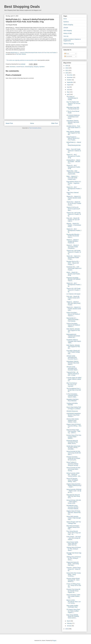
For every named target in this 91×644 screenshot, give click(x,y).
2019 (67, 629)
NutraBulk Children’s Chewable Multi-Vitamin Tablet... (74, 341)
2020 (67, 73)
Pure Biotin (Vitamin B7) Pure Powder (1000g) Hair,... (73, 352)
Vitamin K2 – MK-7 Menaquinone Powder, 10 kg (73, 167)
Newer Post (9, 123)
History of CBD (68, 33)
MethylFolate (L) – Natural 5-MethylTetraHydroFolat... (74, 144)
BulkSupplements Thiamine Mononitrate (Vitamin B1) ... (73, 336)
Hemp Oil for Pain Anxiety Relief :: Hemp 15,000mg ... (74, 575)
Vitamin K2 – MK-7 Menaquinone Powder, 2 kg (74, 231)
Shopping (36, 67)
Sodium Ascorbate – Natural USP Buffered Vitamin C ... (73, 314)
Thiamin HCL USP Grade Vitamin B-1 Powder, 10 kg (74, 252)
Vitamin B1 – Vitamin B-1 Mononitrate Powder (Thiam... (73, 258)
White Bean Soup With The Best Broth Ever (73, 108)
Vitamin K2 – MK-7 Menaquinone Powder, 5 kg (74, 189)
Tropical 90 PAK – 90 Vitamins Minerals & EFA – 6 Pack (73, 374)
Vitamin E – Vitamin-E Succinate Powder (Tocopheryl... (73, 247)
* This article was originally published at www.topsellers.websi (21, 60)
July (68, 87)
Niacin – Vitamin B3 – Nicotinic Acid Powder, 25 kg (73, 274)
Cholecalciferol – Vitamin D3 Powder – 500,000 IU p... (73, 162)
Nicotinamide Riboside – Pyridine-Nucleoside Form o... (73, 236)
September (70, 82)
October (69, 80)
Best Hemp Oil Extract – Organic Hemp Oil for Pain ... (73, 527)
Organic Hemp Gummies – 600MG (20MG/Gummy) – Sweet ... (74, 485)
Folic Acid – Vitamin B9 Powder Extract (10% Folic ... (73, 298)
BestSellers (13, 67)
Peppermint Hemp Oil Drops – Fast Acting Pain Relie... (73, 564)
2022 (67, 68)
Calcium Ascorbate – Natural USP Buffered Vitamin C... (73, 325)
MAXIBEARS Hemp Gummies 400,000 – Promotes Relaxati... (73, 507)
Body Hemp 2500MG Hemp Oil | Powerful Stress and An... (73, 616)
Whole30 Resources (72, 411)
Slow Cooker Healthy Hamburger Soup (72, 606)
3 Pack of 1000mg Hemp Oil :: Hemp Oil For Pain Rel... (74, 585)
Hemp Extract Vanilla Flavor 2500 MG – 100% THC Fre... (72, 544)
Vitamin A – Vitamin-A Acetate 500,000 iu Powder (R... (72, 241)
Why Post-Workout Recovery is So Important (72, 385)
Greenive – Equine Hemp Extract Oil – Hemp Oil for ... (74, 569)
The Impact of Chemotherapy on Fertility (72, 98)
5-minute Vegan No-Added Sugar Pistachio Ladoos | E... (74, 379)
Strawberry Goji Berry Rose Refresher (73, 400)
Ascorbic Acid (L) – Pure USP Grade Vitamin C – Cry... (74, 128)
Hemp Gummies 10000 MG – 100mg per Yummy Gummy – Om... (74, 475)
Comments (68, 56)
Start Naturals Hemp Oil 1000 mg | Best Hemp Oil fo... (73, 496)
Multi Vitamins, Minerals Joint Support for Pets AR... (73, 133)
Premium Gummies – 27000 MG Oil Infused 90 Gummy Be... (73, 458)
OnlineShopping (29, 67)
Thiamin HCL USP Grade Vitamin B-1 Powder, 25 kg (74, 214)
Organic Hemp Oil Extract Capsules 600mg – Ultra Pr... (74, 426)
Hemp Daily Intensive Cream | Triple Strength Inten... (74, 518)
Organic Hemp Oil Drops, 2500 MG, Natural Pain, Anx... (74, 513)
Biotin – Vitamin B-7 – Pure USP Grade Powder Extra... (73, 178)
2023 (67, 66)
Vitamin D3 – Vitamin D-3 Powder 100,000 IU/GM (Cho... (74, 309)
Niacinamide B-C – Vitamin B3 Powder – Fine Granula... (73, 320)
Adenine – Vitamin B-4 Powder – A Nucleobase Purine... (74, 225)
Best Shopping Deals (22, 7)
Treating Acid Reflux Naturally (72, 404)
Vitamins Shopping (69, 44)
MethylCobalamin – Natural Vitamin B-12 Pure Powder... (73, 138)
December (70, 75)
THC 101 (66, 36)
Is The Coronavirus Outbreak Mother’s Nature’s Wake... (72, 395)
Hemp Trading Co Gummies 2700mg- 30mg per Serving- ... (73, 464)
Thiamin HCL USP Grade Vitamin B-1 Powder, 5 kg (73, 290)
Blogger (54, 640)
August (69, 85)
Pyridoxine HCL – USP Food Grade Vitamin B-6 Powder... (74, 268)
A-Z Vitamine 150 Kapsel (73, 294)
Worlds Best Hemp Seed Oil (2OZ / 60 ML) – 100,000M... (73, 448)
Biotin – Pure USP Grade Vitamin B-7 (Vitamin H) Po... (74, 151)
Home (32, 123)
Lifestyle (66, 28)
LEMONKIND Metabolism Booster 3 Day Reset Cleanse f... (74, 415)
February (69, 623)
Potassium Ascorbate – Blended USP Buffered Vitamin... (73, 279)
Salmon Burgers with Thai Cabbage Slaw (74, 523)
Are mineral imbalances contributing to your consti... (73, 117)
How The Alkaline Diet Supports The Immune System (73, 103)
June (68, 90)
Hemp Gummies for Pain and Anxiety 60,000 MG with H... (74, 453)
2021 (67, 70)
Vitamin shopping (68, 25)
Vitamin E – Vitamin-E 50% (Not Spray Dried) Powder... (73, 303)
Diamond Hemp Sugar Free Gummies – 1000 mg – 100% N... (73, 431)
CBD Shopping (68, 31)
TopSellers (42, 67)
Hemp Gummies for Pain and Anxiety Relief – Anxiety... (73, 469)
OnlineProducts (20, 67)
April (68, 94)
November (70, 77)
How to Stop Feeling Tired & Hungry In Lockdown (74, 408)
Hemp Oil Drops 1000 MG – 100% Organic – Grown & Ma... (74, 502)
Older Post (54, 123)
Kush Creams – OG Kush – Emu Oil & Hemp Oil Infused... (74, 538)
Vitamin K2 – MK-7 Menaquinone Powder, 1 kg (74, 285)
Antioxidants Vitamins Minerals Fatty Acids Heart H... (73, 122)
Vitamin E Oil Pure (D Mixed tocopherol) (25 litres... (73, 209)
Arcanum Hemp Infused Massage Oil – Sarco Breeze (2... (73, 580)
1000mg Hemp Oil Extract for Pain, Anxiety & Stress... (74, 549)
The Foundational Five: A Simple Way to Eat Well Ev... (74, 390)
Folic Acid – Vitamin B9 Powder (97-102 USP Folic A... (73, 220)
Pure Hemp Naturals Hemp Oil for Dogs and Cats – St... (74, 533)
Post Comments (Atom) (35, 128)
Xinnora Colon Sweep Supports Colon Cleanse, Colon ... (73, 420)
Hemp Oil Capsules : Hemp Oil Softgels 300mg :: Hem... (72, 480)
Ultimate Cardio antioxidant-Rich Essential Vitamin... (73, 357)
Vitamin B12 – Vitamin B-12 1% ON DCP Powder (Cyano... (74, 203)
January (69, 626)
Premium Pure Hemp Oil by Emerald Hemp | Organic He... (73, 591)
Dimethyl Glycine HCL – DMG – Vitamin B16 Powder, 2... (73, 263)
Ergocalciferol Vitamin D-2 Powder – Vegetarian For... (74, 183)
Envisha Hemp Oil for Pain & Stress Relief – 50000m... (74, 437)
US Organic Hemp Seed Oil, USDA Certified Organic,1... (73, 611)
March (69, 621)
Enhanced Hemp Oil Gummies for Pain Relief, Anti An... (72, 442)
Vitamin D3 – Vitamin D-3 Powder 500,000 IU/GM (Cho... (74, 198)
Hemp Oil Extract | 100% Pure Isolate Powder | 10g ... (73, 596)
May (68, 92)
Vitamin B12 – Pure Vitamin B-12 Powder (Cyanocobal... (73, 172)
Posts (67, 54)
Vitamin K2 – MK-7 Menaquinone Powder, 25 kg (73, 156)
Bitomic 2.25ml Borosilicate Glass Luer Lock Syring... (74, 602)
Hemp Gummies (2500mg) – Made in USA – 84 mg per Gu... (74, 491)
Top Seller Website (21, 54)
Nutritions (66, 22)
